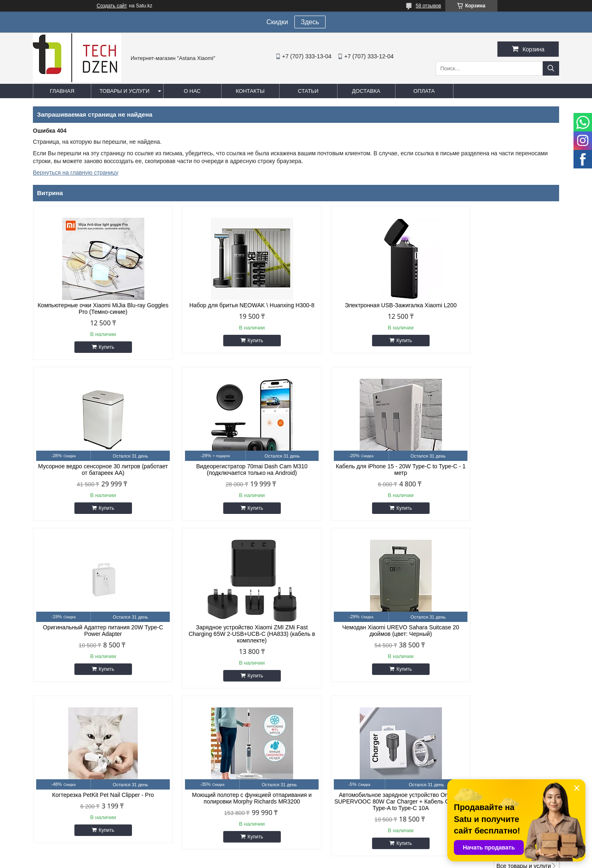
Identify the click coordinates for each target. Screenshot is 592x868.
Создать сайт (112, 6)
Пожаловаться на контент (345, 860)
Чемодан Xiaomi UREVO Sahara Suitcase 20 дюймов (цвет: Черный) (95, 637)
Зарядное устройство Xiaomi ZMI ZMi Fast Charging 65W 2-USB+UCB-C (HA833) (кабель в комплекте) (497, 473)
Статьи (308, 91)
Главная (62, 91)
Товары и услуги (125, 91)
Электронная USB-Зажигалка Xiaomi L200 (363, 305)
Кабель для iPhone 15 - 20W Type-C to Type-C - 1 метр (229, 470)
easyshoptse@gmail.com (341, 771)
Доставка (366, 91)
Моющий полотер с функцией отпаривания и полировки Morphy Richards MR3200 (363, 637)
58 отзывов (428, 6)
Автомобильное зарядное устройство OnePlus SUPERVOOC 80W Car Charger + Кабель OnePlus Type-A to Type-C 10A (497, 640)
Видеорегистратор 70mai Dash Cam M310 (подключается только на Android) (96, 470)
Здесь (310, 22)
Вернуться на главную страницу (76, 173)
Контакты (250, 91)
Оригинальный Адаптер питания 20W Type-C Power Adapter (363, 470)
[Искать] (551, 68)
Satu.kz (331, 853)
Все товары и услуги (524, 705)
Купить (99, 347)
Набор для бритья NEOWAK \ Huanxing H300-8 (229, 309)
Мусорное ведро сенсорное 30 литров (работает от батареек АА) (497, 309)
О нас (192, 91)
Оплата (424, 91)
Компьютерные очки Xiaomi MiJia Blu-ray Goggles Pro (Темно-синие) (95, 309)
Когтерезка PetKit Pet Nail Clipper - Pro (229, 634)
